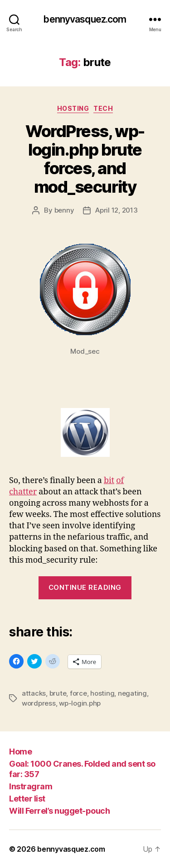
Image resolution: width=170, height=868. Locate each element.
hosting (73, 108)
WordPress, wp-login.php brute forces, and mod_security (85, 159)
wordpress (39, 703)
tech (103, 108)
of (120, 481)
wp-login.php (80, 703)
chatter (23, 492)
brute (58, 693)
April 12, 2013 (116, 210)
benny (64, 210)
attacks (34, 693)
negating (132, 693)
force (78, 693)
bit (109, 481)
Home (20, 752)
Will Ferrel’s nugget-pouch (59, 811)
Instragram (31, 786)
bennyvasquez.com (85, 19)
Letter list (27, 799)
